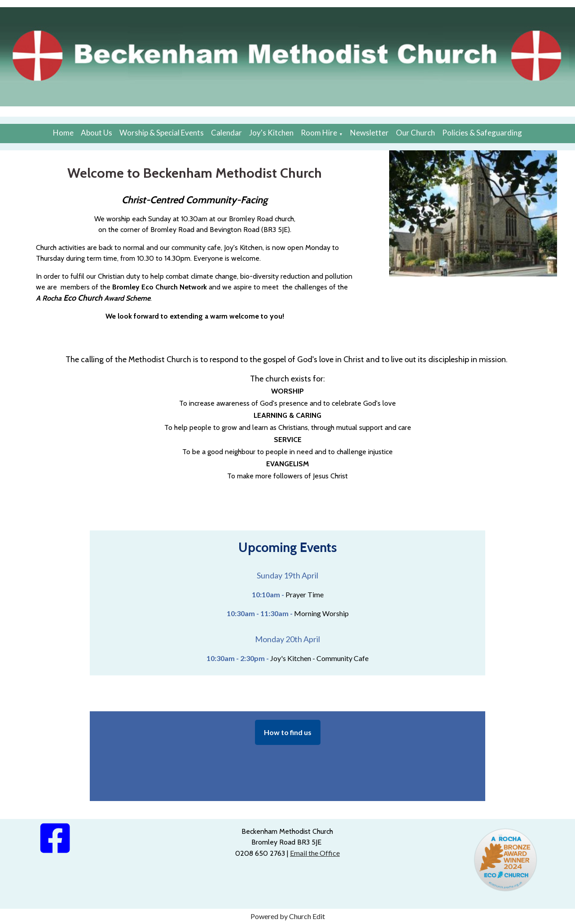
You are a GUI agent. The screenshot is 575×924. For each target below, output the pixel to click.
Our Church (415, 133)
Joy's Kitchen (271, 133)
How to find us (288, 732)
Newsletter (369, 133)
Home (63, 133)
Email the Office (315, 853)
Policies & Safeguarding (482, 133)
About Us (97, 133)
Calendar (226, 133)
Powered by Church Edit (288, 916)
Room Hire (319, 133)
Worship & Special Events (162, 133)
